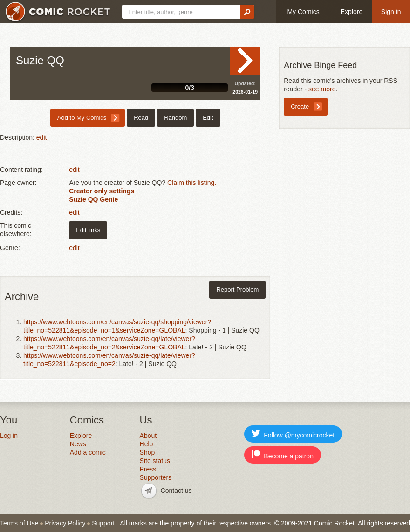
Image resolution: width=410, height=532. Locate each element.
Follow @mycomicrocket (293, 434)
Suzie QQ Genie (93, 199)
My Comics (303, 12)
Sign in (391, 12)
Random (175, 118)
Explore (352, 12)
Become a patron (283, 455)
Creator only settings (102, 191)
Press (148, 469)
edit (42, 137)
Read (245, 61)
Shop (147, 452)
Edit (208, 118)
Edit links (88, 230)
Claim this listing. (192, 183)
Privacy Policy (65, 523)
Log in (9, 436)
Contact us (176, 491)
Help (147, 444)
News (78, 444)
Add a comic (88, 452)
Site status (155, 461)
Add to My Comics (82, 118)
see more (322, 89)
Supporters (156, 477)
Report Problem (237, 290)
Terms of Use (19, 523)
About (148, 436)
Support (103, 523)
